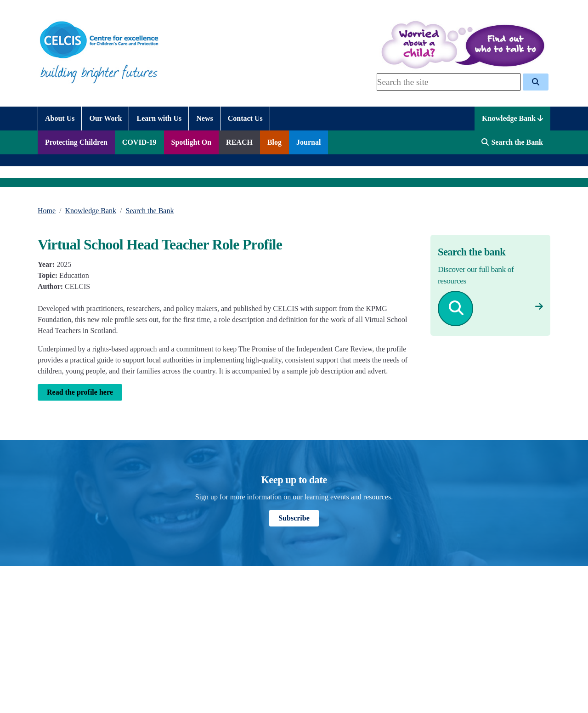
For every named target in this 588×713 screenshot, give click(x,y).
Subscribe (294, 518)
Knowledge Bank (512, 118)
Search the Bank (150, 211)
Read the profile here (80, 392)
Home (47, 211)
